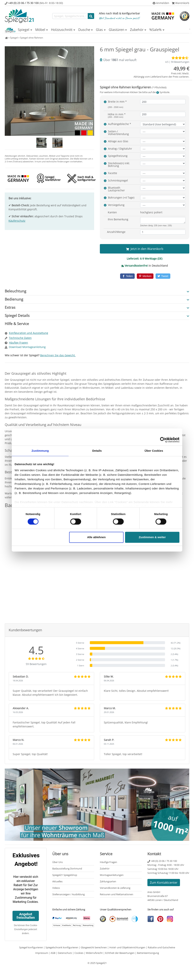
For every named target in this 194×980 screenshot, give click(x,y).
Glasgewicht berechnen (94, 947)
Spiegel (11, 30)
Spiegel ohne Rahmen (32, 37)
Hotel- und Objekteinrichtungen (127, 947)
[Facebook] (127, 276)
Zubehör (142, 30)
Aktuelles (57, 881)
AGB (53, 953)
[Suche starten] (91, 16)
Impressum (42, 953)
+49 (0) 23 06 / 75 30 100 (162, 861)
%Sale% (164, 30)
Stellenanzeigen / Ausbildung (68, 894)
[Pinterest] (145, 276)
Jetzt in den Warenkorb (145, 249)
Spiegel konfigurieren (31, 947)
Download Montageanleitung (27, 347)
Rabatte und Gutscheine (161, 947)
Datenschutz (65, 953)
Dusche (80, 30)
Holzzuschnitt (55, 30)
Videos (56, 888)
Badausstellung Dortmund (67, 868)
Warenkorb (181, 3)
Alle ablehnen (96, 537)
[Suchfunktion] (70, 16)
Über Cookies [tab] (154, 451)
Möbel (30, 30)
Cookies (79, 953)
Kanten (112, 212)
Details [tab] (97, 451)
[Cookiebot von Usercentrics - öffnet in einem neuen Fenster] (163, 440)
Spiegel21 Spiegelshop (65, 875)
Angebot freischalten (26, 916)
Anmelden (161, 3)
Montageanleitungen (112, 875)
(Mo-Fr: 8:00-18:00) (34, 3)
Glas (99, 30)
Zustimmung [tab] (40, 451)
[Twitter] (163, 276)
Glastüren (119, 30)
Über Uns (57, 862)
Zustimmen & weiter (152, 537)
